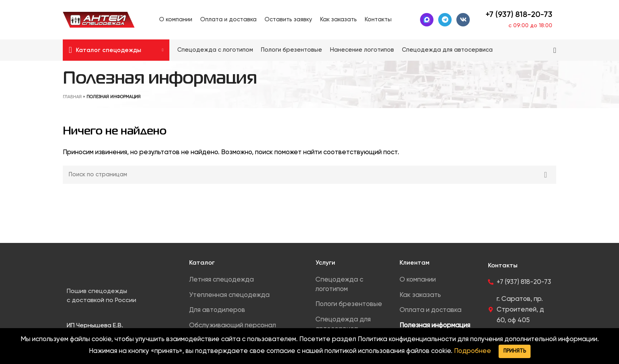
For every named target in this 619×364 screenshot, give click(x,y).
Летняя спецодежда (221, 280)
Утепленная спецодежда (229, 295)
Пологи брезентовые (349, 304)
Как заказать (420, 295)
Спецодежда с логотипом (339, 285)
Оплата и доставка (430, 310)
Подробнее (473, 351)
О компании (418, 280)
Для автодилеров (217, 310)
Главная (72, 97)
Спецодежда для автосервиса (343, 324)
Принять (515, 351)
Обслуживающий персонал (233, 326)
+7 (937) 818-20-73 (519, 15)
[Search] (555, 50)
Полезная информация (435, 326)
